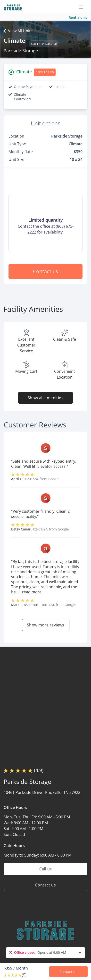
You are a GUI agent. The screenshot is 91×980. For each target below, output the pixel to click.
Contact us (46, 271)
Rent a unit (78, 17)
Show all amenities (45, 398)
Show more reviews (46, 625)
